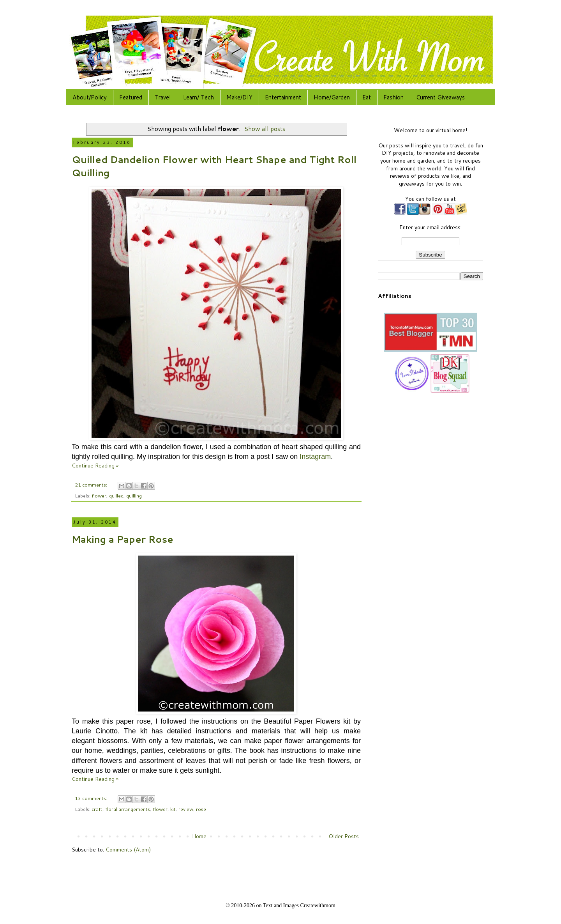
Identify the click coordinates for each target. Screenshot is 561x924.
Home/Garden (332, 97)
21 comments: (92, 485)
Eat (367, 97)
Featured (131, 97)
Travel (163, 97)
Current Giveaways (440, 97)
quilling (134, 496)
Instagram (315, 457)
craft (97, 809)
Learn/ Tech (198, 97)
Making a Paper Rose (123, 539)
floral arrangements (128, 809)
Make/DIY (239, 97)
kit (173, 809)
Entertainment (283, 97)
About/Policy (90, 97)
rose (201, 809)
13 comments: (92, 798)
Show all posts (265, 129)
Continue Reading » (95, 466)
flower (99, 496)
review (186, 809)
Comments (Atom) (128, 850)
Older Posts (344, 836)
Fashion (393, 97)
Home (199, 836)
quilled (116, 496)
